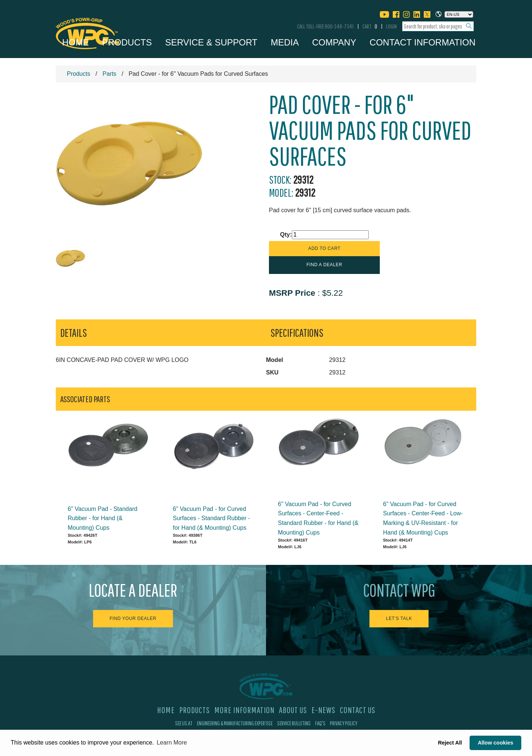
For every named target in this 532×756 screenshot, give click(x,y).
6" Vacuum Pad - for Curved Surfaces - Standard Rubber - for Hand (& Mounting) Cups (212, 518)
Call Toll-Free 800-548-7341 (325, 26)
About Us (293, 710)
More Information (244, 710)
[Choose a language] (459, 14)
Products (127, 42)
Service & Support (211, 42)
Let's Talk (399, 618)
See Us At (184, 723)
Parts (109, 74)
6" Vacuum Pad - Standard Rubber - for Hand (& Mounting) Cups (103, 518)
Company (334, 42)
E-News (323, 710)
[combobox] (438, 26)
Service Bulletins (294, 723)
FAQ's (320, 723)
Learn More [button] (172, 743)
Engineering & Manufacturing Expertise (235, 723)
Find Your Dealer (133, 618)
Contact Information (422, 42)
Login (391, 26)
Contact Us (358, 710)
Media (285, 42)
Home (75, 42)
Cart (370, 26)
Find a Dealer (324, 265)
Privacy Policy (344, 723)
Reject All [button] (450, 743)
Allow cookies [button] (495, 743)
